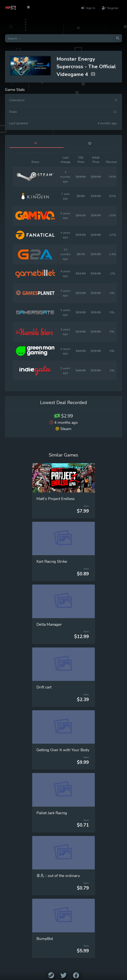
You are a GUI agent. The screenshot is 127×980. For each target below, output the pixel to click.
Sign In (88, 8)
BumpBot (45, 939)
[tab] (36, 143)
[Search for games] (59, 38)
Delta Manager (49, 624)
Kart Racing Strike (52, 561)
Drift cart (44, 687)
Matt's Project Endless (56, 499)
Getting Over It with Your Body (63, 750)
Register (110, 8)
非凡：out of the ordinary (58, 876)
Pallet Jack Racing (52, 813)
